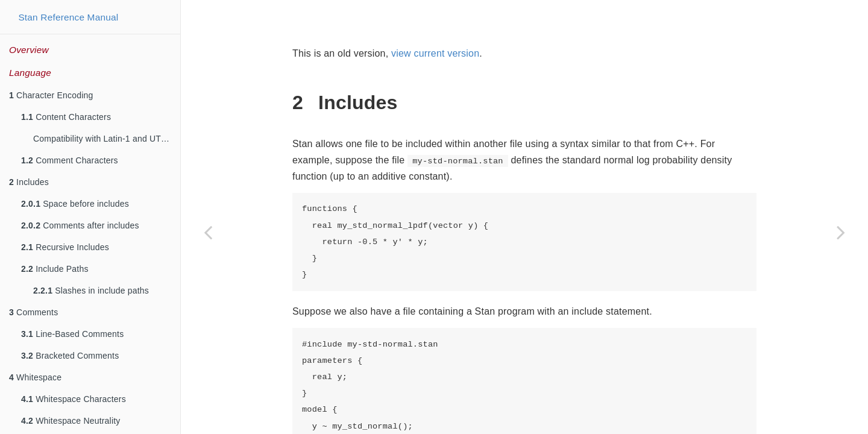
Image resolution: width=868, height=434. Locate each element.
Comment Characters (70, 160)
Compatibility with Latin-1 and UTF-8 (104, 139)
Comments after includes (80, 225)
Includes (29, 182)
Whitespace (35, 377)
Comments (33, 312)
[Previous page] (208, 232)
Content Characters (66, 117)
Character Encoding (51, 95)
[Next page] (841, 232)
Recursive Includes (65, 247)
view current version (435, 53)
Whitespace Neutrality (71, 421)
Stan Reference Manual (68, 17)
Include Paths (55, 269)
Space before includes (75, 204)
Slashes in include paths (91, 291)
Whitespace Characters (74, 399)
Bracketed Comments (70, 356)
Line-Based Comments (72, 334)
